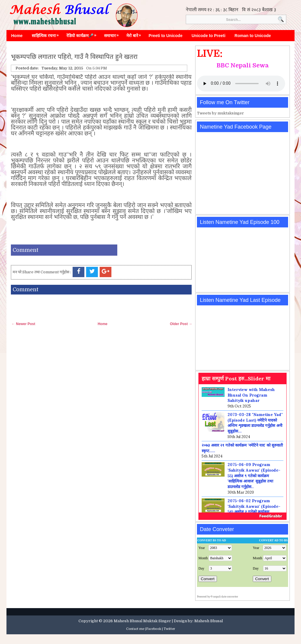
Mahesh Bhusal (209, 621)
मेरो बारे (135, 34)
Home (17, 36)
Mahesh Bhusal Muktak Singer (142, 621)
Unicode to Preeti (209, 36)
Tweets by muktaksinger (220, 113)
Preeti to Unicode (166, 36)
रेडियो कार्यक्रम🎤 (83, 34)
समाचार (113, 34)
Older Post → (181, 324)
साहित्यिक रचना (47, 34)
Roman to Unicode (253, 36)
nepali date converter (226, 597)
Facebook (154, 629)
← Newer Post (23, 324)
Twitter (169, 629)
